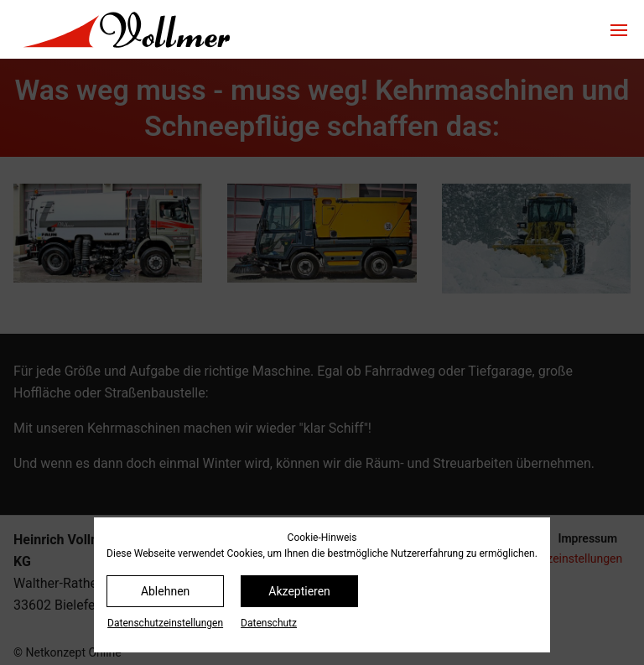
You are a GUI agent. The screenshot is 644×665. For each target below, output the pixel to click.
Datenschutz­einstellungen (165, 623)
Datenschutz (269, 623)
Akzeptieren (299, 591)
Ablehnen (165, 591)
